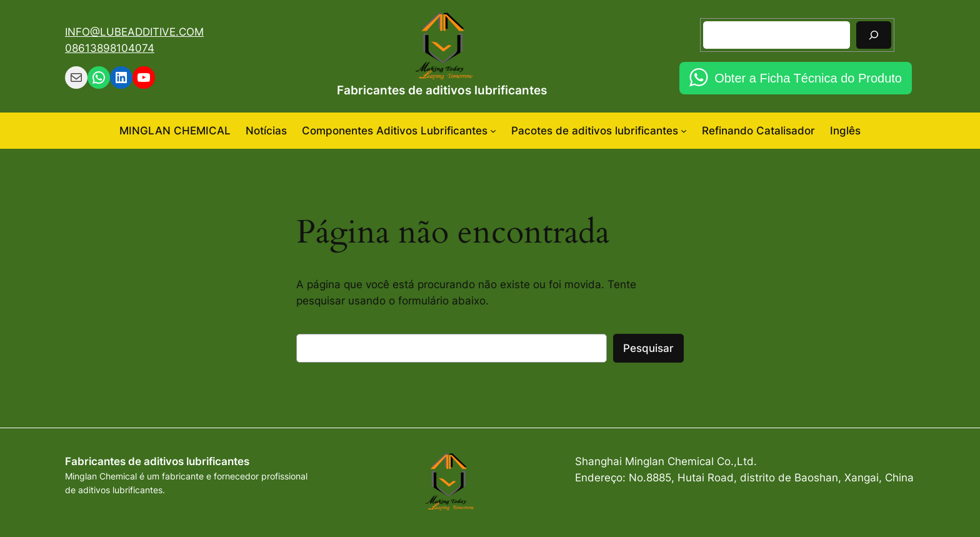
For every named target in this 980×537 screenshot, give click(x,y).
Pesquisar (648, 348)
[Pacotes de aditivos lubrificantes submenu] (684, 131)
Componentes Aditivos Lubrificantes (395, 131)
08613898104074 (110, 48)
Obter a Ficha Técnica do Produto (808, 78)
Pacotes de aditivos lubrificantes (595, 131)
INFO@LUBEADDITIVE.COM (134, 32)
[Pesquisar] (874, 35)
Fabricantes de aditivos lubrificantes (442, 90)
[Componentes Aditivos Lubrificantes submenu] (493, 131)
